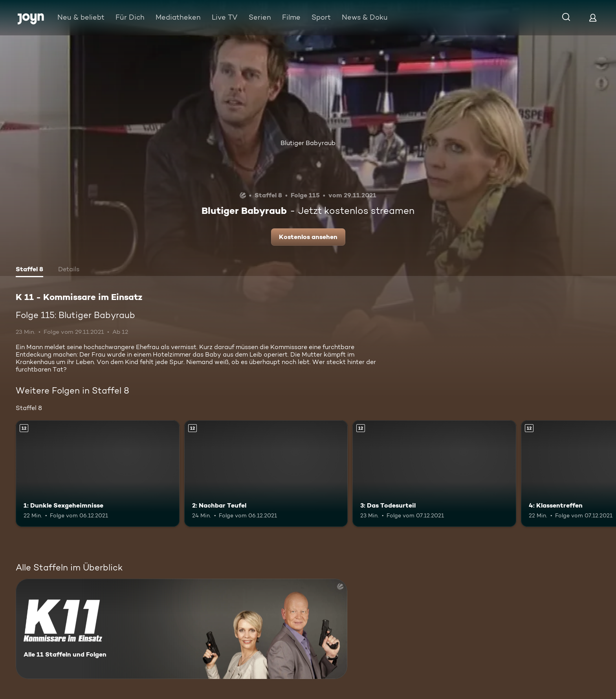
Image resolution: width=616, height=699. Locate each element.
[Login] (593, 17)
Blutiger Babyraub (308, 143)
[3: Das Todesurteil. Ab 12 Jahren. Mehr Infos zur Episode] (434, 474)
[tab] (29, 270)
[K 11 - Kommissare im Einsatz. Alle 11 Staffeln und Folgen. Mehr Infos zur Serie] (181, 629)
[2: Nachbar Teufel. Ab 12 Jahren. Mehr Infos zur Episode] (266, 474)
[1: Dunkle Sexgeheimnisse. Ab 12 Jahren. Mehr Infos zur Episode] (98, 474)
